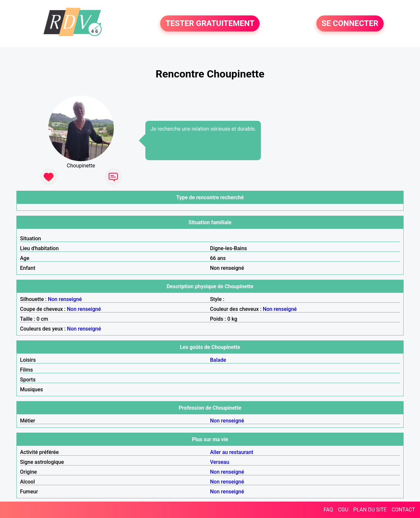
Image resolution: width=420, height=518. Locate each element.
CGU (343, 510)
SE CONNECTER (350, 24)
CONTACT (403, 510)
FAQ (328, 510)
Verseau (220, 462)
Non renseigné (65, 299)
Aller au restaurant (232, 452)
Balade (218, 360)
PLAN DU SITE (370, 510)
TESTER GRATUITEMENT (210, 24)
